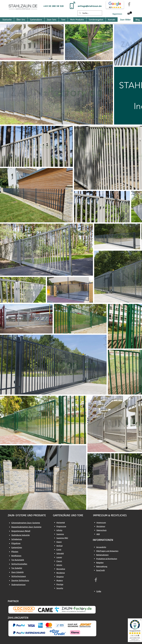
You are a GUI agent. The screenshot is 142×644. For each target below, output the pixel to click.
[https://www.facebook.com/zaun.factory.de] (96, 580)
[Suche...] (89, 13)
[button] (130, 13)
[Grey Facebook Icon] (129, 4)
